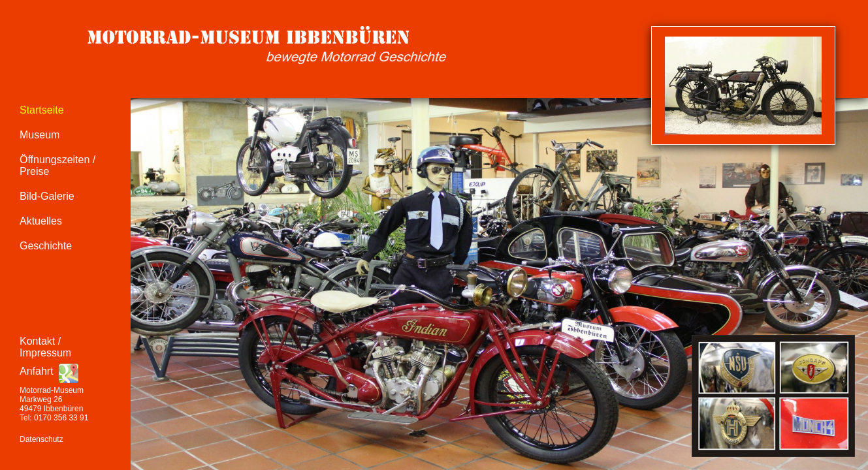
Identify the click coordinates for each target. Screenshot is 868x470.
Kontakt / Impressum (45, 347)
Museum (40, 135)
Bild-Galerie (47, 196)
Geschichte (46, 246)
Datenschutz (41, 439)
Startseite (42, 110)
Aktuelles (41, 221)
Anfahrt (37, 371)
